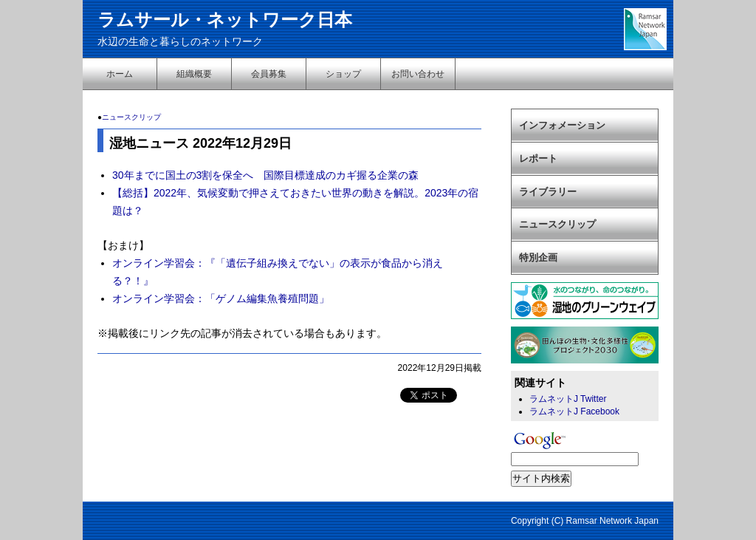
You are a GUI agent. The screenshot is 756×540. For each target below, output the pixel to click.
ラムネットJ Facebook (574, 411)
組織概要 (194, 74)
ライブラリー (548, 192)
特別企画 (538, 257)
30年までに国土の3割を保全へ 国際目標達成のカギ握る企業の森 (265, 175)
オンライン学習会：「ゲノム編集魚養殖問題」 (221, 298)
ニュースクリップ (131, 117)
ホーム (120, 74)
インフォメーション (562, 125)
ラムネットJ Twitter (568, 399)
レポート (538, 158)
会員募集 (269, 74)
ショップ (343, 74)
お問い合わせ (418, 74)
